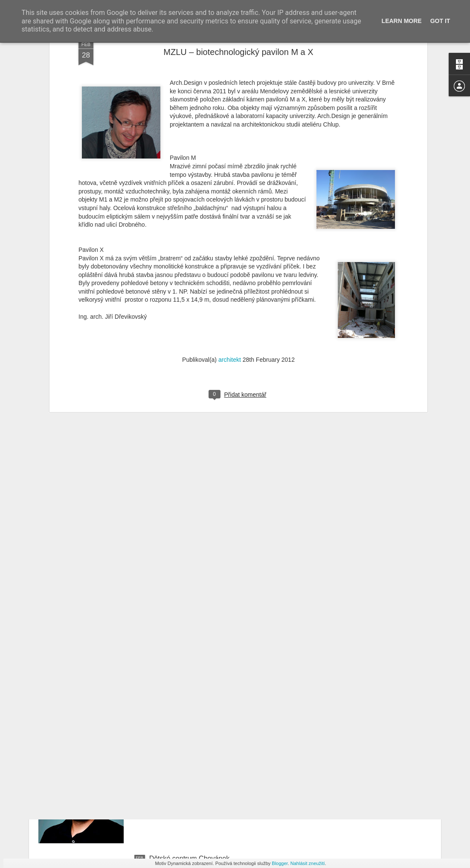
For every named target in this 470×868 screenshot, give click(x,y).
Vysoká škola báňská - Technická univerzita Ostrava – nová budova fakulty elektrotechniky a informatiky (231, 572)
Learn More (402, 21)
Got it (440, 21)
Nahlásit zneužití (308, 863)
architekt (230, 191)
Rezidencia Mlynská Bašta (189, 762)
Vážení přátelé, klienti (182, 665)
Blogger (280, 863)
